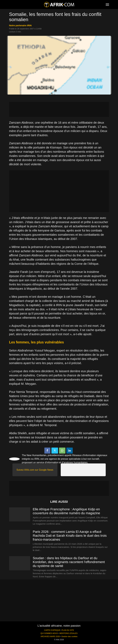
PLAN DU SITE (68, 630)
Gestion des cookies (69, 637)
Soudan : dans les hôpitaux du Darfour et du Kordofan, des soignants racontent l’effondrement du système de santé (69, 562)
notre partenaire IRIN (20, 25)
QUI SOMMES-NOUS (49, 633)
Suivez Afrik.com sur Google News (35, 470)
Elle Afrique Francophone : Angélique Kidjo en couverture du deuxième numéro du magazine (66, 511)
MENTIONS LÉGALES (69, 633)
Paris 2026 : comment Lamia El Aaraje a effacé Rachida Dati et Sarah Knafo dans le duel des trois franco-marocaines (70, 536)
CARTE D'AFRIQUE (52, 630)
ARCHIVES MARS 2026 (50, 637)
